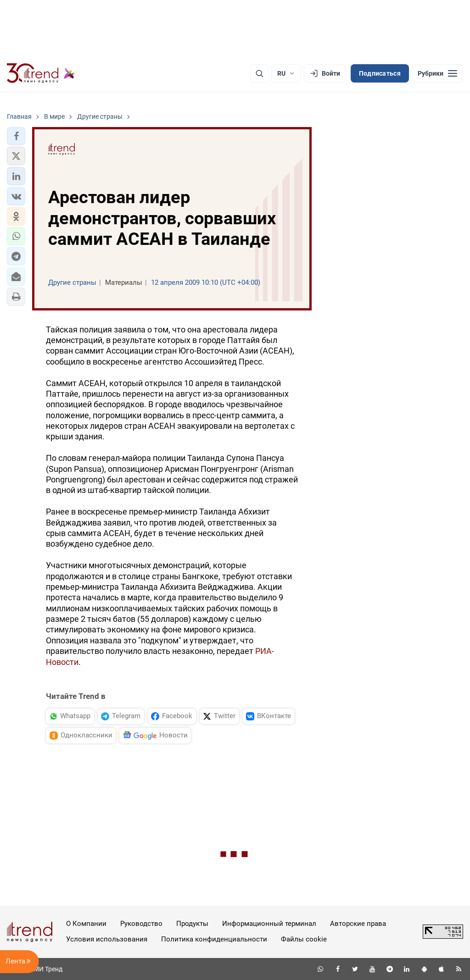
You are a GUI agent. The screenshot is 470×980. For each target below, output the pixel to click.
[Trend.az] (41, 73)
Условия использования (107, 939)
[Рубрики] (437, 73)
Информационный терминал (269, 924)
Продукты (192, 924)
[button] (16, 136)
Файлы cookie (304, 939)
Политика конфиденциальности (214, 939)
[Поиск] (259, 73)
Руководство (141, 924)
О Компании (86, 924)
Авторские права (358, 924)
